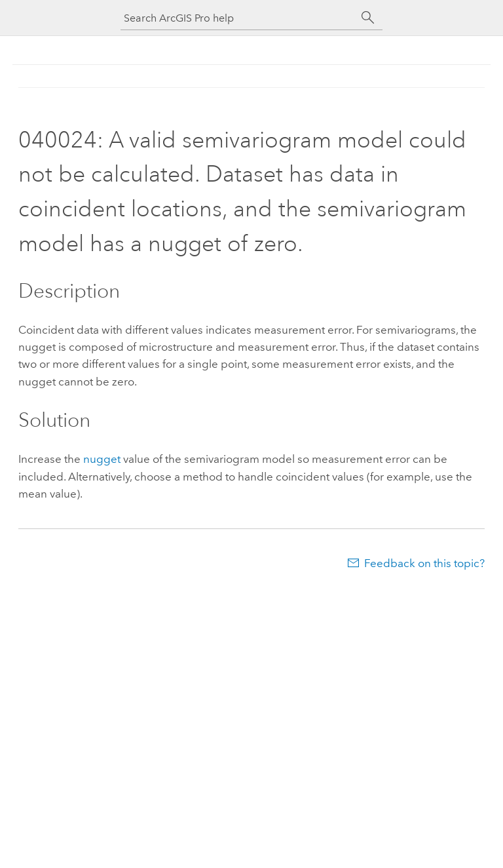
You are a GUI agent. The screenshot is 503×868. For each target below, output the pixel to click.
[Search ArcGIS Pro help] (238, 18)
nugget (102, 459)
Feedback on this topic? (424, 563)
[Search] (368, 18)
